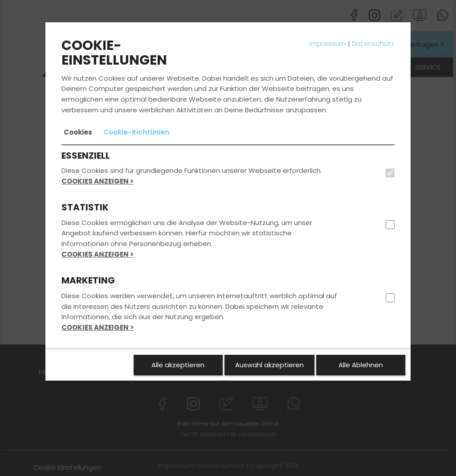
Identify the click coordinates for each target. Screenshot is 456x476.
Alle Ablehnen (361, 365)
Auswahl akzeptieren (269, 365)
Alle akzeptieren (178, 365)
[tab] (78, 132)
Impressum (328, 43)
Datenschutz (373, 43)
